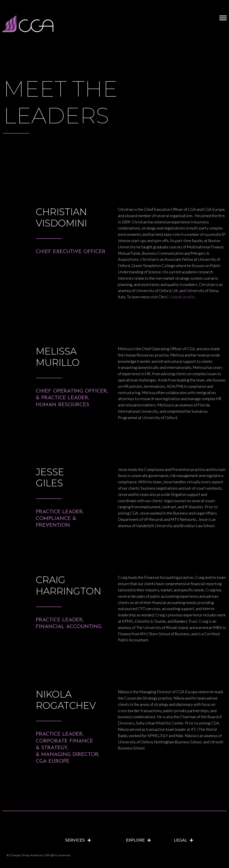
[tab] (93, 840)
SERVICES (75, 840)
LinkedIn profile (182, 297)
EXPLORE (135, 840)
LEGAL (180, 840)
